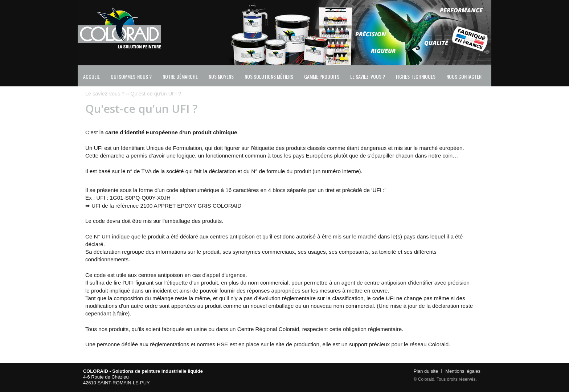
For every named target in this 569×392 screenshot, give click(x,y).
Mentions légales (463, 371)
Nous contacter (464, 76)
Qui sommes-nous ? (131, 76)
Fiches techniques (416, 76)
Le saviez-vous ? (368, 76)
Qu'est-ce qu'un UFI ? (156, 94)
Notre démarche (180, 76)
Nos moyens (221, 76)
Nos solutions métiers (269, 76)
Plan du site (426, 371)
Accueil (91, 76)
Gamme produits (322, 76)
